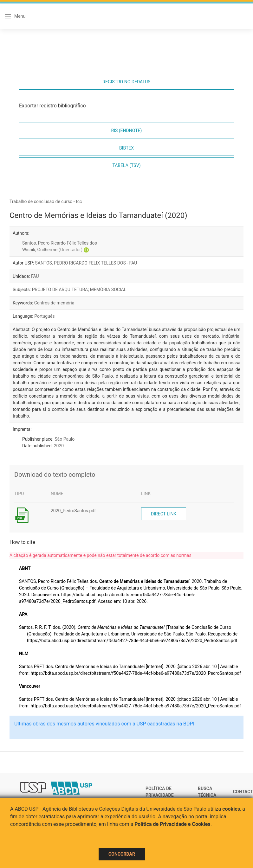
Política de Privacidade (160, 792)
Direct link (164, 514)
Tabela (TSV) (126, 165)
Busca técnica (207, 792)
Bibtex (126, 148)
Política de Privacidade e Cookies (172, 824)
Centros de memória (54, 303)
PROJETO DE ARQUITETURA (60, 290)
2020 (59, 446)
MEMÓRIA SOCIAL (108, 290)
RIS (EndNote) (127, 131)
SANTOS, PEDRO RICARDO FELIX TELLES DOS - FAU (86, 263)
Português (44, 316)
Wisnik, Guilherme (52, 250)
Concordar (122, 854)
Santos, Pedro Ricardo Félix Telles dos (60, 243)
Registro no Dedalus (126, 82)
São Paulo (65, 439)
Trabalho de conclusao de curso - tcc (46, 201)
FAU (35, 276)
